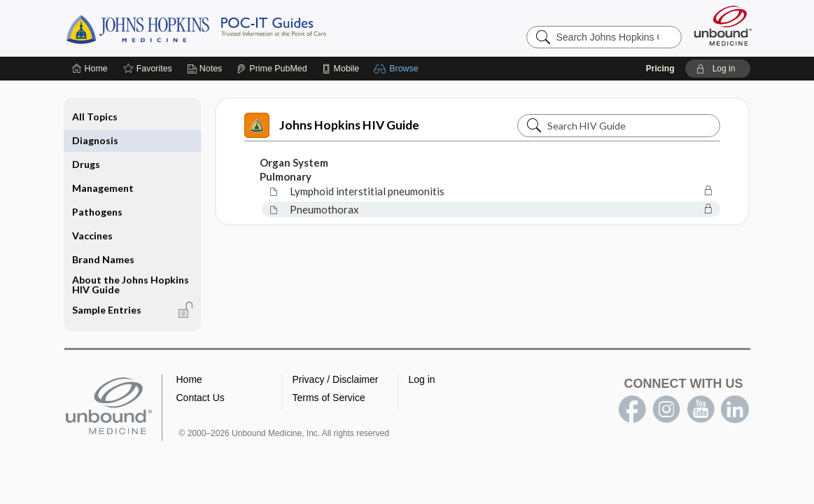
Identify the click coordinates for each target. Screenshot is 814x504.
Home (189, 379)
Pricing (660, 69)
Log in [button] (422, 379)
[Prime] (272, 69)
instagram (666, 409)
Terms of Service (329, 398)
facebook (632, 409)
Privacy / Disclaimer (336, 379)
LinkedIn (735, 409)
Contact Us (201, 398)
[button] (398, 69)
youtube (701, 409)
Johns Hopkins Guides (239, 28)
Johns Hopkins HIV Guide (332, 125)
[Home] (90, 69)
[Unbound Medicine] (723, 26)
